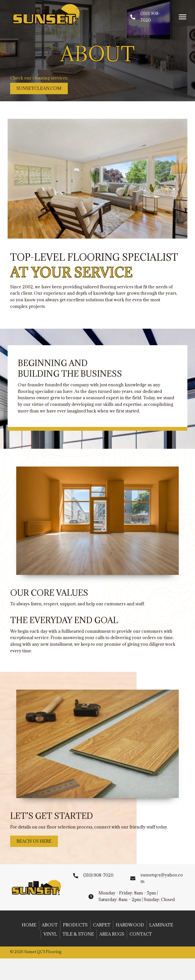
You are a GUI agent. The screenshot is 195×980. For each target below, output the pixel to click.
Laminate (161, 925)
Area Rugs (112, 934)
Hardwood (130, 925)
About (50, 925)
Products (75, 925)
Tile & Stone (78, 934)
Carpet (102, 925)
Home (29, 925)
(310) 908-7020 (98, 875)
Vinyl (50, 934)
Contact (141, 934)
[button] (183, 17)
